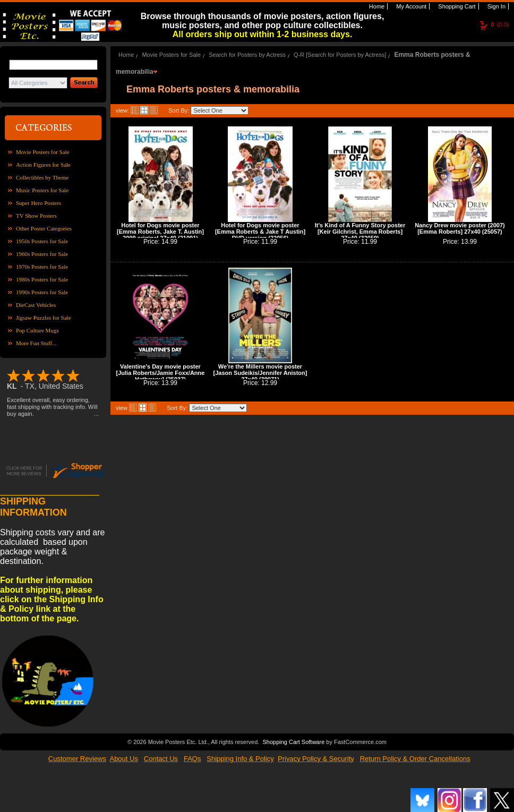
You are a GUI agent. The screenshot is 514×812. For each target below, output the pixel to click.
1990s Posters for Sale (42, 292)
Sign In (496, 6)
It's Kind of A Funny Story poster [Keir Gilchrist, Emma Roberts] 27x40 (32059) (360, 232)
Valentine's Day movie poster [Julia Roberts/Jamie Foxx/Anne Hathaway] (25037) (161, 373)
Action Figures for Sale (43, 165)
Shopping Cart (456, 6)
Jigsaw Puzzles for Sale (44, 318)
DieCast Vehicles (36, 305)
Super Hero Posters (38, 203)
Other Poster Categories (44, 228)
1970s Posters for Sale (42, 267)
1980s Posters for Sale (42, 279)
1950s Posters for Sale (42, 241)
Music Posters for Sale (42, 190)
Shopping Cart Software (293, 741)
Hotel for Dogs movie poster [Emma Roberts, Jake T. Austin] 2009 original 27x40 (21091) (160, 232)
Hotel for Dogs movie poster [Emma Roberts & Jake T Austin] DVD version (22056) (260, 232)
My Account (410, 6)
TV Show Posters (36, 216)
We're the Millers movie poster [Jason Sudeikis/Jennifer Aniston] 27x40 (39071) (260, 373)
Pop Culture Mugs (37, 330)
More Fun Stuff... (36, 343)
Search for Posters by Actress (247, 55)
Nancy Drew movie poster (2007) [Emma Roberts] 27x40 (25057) (460, 228)
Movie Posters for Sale (43, 152)
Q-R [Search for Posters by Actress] (340, 55)
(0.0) (500, 24)
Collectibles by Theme (42, 177)
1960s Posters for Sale (42, 254)
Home (376, 6)
